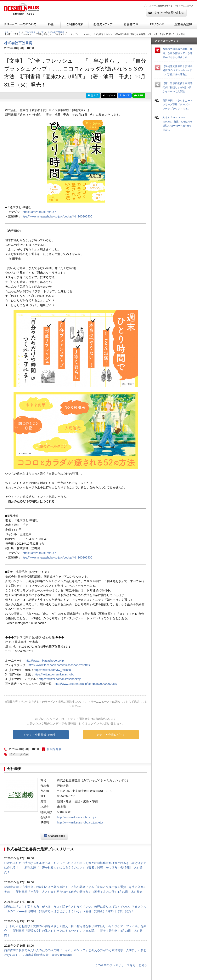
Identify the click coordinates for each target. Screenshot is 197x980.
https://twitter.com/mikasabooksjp (60, 679)
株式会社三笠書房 (56, 32)
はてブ (93, 95)
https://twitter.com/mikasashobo (54, 674)
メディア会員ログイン (111, 735)
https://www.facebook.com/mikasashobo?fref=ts (59, 665)
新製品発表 (54, 749)
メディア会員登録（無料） (41, 735)
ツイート (109, 95)
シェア (125, 95)
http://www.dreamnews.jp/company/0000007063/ (86, 684)
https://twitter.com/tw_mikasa (52, 670)
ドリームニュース (12, 32)
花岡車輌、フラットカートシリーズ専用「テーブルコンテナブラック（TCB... (178, 104)
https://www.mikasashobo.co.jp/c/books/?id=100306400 (56, 216)
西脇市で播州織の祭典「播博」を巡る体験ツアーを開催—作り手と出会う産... (178, 53)
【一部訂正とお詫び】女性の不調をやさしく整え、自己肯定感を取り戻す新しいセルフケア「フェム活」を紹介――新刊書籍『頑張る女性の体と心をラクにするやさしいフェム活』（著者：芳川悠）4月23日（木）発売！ (75, 931)
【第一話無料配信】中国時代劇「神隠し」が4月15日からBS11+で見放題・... (178, 87)
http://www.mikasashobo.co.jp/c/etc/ (80, 822)
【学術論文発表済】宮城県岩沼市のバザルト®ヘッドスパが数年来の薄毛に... (178, 70)
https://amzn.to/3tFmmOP (39, 212)
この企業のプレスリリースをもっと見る (121, 965)
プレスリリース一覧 (34, 32)
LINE (139, 95)
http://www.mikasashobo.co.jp (45, 661)
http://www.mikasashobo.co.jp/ (77, 817)
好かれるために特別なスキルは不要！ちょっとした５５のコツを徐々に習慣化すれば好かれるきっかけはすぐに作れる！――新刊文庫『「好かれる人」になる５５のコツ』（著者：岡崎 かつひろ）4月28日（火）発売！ (75, 868)
